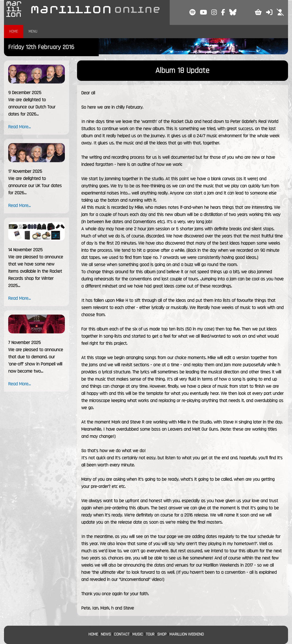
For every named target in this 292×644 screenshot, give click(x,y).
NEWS (106, 634)
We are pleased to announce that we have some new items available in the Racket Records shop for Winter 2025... (36, 271)
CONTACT (122, 634)
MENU (33, 31)
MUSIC (138, 634)
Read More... (19, 127)
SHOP (162, 634)
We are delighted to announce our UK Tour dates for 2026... (35, 186)
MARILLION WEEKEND (187, 634)
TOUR (150, 634)
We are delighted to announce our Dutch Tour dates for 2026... (32, 107)
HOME (14, 31)
